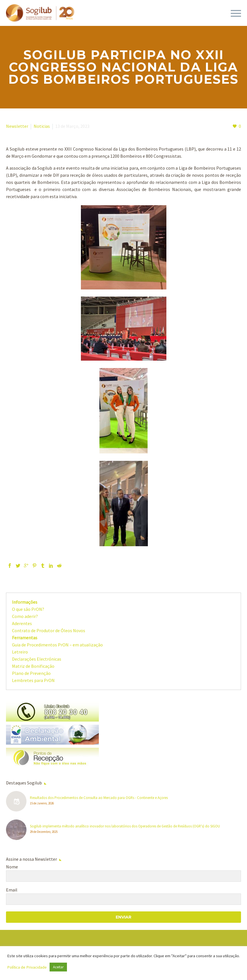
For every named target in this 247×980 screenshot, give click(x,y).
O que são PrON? (28, 609)
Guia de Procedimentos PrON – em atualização (57, 645)
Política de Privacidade (27, 967)
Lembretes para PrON (33, 680)
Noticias (42, 126)
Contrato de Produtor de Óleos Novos (49, 630)
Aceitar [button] (58, 967)
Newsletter (17, 126)
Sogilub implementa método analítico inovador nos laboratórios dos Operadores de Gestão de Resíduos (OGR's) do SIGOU (125, 826)
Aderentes (22, 623)
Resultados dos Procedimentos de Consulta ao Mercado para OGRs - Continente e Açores (99, 798)
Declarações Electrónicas (37, 659)
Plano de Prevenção (31, 673)
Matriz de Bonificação (33, 666)
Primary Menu (236, 13)
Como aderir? (25, 616)
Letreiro (20, 652)
